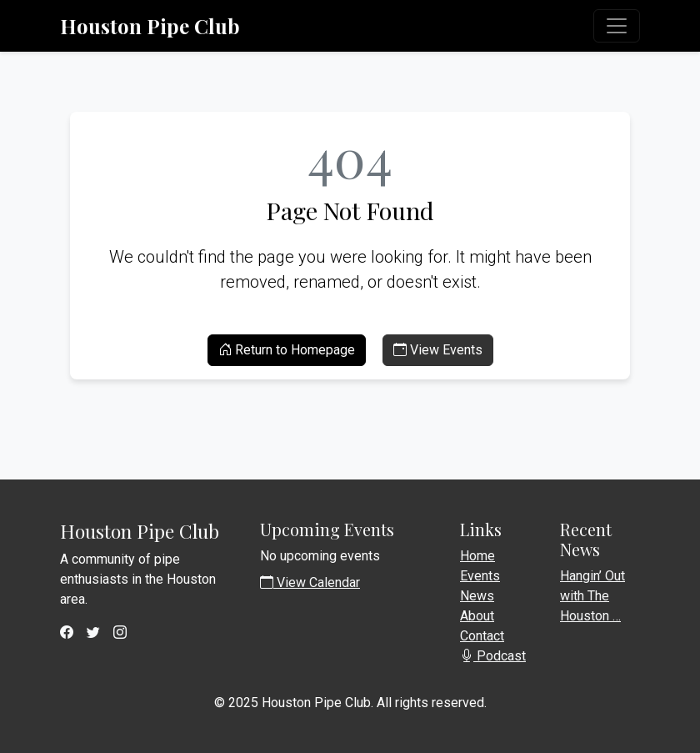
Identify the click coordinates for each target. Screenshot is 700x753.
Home (477, 556)
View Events (438, 350)
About (477, 616)
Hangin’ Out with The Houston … (592, 596)
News (477, 596)
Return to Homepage (287, 350)
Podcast (493, 656)
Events (480, 576)
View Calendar (310, 582)
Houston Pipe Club (150, 26)
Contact (482, 636)
